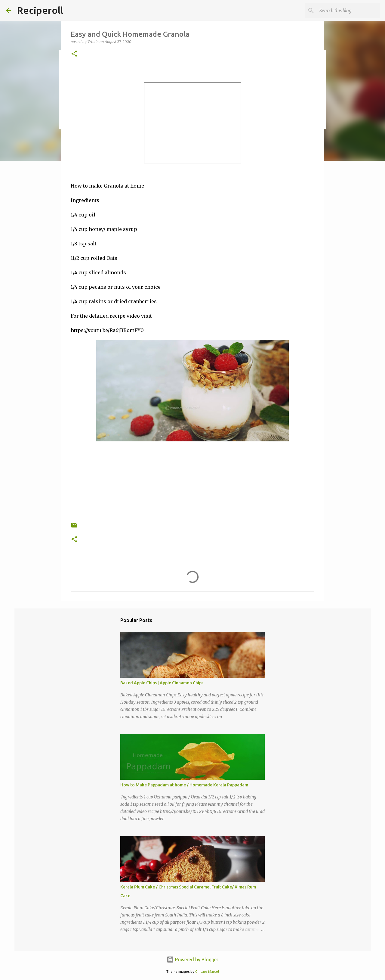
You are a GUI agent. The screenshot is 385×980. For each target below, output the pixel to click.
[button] (74, 54)
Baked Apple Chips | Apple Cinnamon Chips (162, 683)
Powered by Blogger (192, 960)
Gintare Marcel (207, 972)
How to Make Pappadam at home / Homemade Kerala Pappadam (184, 785)
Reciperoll (40, 10)
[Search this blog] (349, 11)
